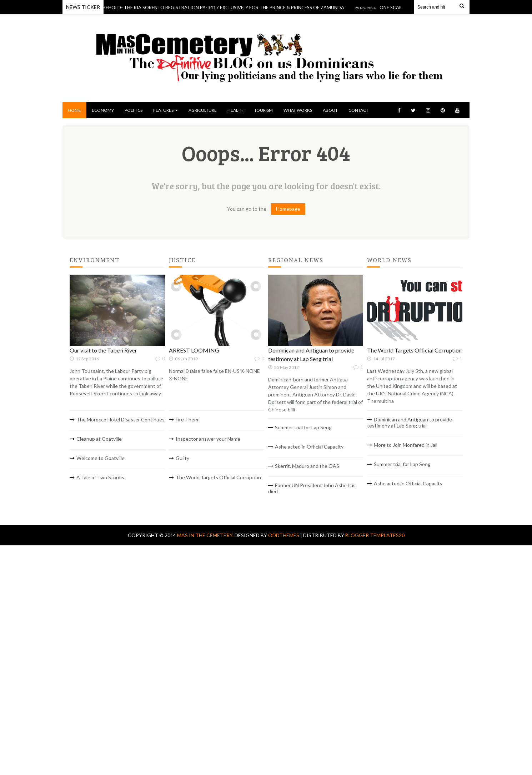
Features (165, 110)
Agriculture (203, 110)
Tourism (264, 110)
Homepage (288, 209)
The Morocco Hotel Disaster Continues (121, 419)
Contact (358, 110)
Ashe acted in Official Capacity (309, 447)
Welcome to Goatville (101, 458)
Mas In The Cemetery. (206, 535)
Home (74, 110)
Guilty (182, 458)
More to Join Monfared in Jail (406, 445)
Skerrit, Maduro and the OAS (307, 466)
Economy (103, 110)
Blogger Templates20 (375, 535)
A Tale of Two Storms (100, 477)
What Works (298, 110)
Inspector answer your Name (208, 439)
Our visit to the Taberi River (103, 350)
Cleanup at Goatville (99, 439)
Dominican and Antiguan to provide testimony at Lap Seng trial (410, 422)
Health (235, 110)
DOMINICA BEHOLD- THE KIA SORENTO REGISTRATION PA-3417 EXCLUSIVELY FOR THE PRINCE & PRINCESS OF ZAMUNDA (213, 7)
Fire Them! (188, 419)
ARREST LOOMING (194, 350)
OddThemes (284, 535)
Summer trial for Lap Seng (303, 427)
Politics (134, 110)
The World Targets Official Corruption (218, 477)
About (330, 110)
